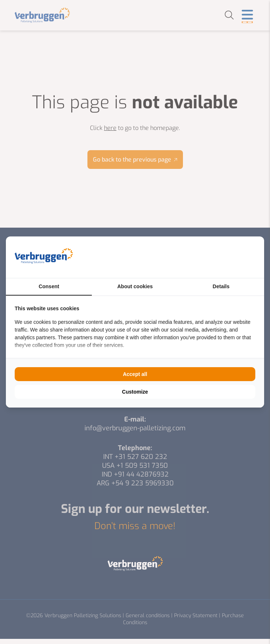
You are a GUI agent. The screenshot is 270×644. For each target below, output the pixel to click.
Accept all (135, 374)
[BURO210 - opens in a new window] (228, 257)
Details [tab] (221, 286)
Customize (135, 392)
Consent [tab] (49, 286)
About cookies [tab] (135, 286)
